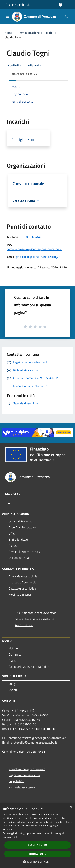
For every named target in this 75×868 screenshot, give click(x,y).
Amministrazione (29, 33)
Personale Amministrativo (25, 552)
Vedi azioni (35, 66)
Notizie (13, 648)
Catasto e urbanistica (22, 588)
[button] (38, 862)
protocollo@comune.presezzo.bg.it (39, 257)
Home (8, 33)
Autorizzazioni (24, 625)
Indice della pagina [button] (24, 74)
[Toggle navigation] (8, 16)
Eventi (13, 690)
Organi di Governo (20, 521)
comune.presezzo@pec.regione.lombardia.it (34, 249)
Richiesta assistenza (22, 787)
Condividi (16, 66)
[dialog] (37, 835)
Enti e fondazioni (19, 539)
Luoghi (13, 684)
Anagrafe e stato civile (23, 576)
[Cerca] (67, 17)
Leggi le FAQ (17, 781)
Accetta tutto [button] (37, 845)
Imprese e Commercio (22, 582)
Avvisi (13, 660)
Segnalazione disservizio (24, 775)
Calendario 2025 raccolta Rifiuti (29, 667)
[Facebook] (9, 504)
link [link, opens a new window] (16, 837)
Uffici (12, 533)
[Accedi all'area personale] (60, 5)
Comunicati (16, 654)
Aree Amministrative (22, 527)
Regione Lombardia (18, 5)
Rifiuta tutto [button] (37, 854)
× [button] (71, 807)
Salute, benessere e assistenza (35, 619)
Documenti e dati (20, 558)
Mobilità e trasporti (21, 594)
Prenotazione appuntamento (27, 769)
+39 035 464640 (31, 237)
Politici (49, 33)
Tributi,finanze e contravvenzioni (36, 613)
